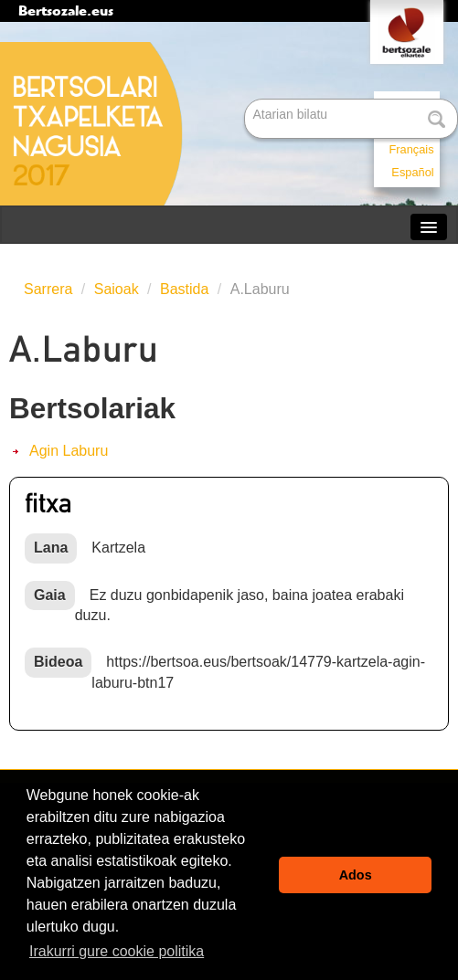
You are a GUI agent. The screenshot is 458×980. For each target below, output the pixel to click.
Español (412, 172)
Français (412, 149)
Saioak (117, 289)
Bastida (184, 289)
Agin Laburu (69, 451)
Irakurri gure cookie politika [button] (117, 951)
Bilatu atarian (246, 100)
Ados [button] (356, 875)
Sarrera (48, 289)
